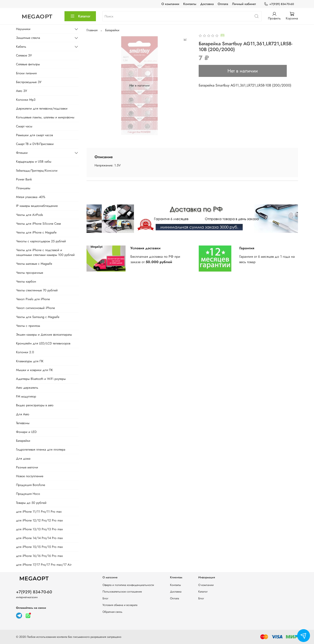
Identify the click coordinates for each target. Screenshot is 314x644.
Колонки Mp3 (26, 100)
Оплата (223, 4)
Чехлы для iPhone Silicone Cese (38, 224)
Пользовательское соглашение (122, 592)
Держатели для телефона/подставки (42, 108)
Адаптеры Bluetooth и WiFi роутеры (41, 379)
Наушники (23, 29)
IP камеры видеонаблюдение (37, 206)
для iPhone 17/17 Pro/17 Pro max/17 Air (44, 565)
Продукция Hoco (28, 494)
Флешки (22, 153)
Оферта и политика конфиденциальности (128, 585)
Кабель (21, 47)
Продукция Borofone (31, 485)
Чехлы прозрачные (30, 273)
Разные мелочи (27, 467)
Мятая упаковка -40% (31, 197)
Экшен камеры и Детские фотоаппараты (44, 335)
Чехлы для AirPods (29, 215)
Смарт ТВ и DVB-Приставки (35, 144)
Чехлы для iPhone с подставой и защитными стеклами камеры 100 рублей (45, 252)
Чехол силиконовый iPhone (35, 308)
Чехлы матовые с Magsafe (34, 264)
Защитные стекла (28, 38)
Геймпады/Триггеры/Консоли (37, 171)
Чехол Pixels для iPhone (33, 299)
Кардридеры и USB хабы (34, 162)
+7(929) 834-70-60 (279, 4)
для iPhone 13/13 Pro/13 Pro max (39, 529)
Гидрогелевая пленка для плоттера (41, 449)
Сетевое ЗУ (24, 55)
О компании (170, 4)
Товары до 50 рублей (31, 503)
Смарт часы (24, 126)
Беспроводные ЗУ (29, 82)
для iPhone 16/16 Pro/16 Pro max (39, 556)
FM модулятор (26, 396)
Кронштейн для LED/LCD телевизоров (43, 343)
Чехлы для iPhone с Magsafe (36, 232)
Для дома (23, 458)
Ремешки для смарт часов (34, 135)
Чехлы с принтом (28, 326)
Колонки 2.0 (25, 352)
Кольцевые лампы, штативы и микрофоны (45, 117)
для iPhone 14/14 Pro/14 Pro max (39, 538)
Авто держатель (27, 388)
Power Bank (24, 179)
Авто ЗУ (22, 91)
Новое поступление (30, 476)
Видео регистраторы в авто (35, 405)
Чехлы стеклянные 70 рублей (37, 290)
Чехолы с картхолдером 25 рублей (41, 241)
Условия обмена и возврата (120, 605)
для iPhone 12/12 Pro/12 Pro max (39, 520)
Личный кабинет (244, 4)
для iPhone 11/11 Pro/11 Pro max (39, 512)
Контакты (190, 4)
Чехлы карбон (26, 281)
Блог (105, 598)
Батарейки (112, 30)
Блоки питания (26, 73)
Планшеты (23, 188)
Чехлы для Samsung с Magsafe (38, 317)
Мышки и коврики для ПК (34, 370)
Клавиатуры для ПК (30, 361)
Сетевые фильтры (28, 64)
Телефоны (23, 423)
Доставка (207, 4)
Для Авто (23, 414)
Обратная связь (112, 612)
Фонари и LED (26, 432)
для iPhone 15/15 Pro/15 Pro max (39, 547)
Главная (92, 30)
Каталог (80, 16)
